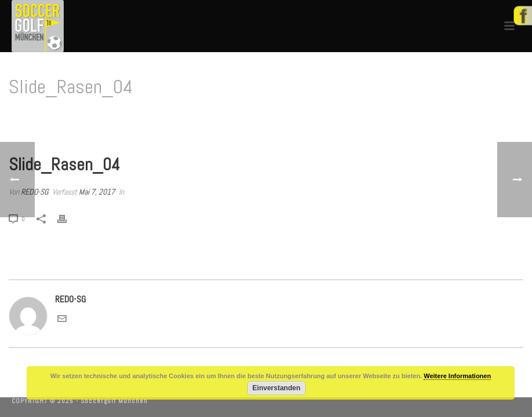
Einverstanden (277, 388)
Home (448, 117)
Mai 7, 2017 (97, 192)
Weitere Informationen (457, 376)
